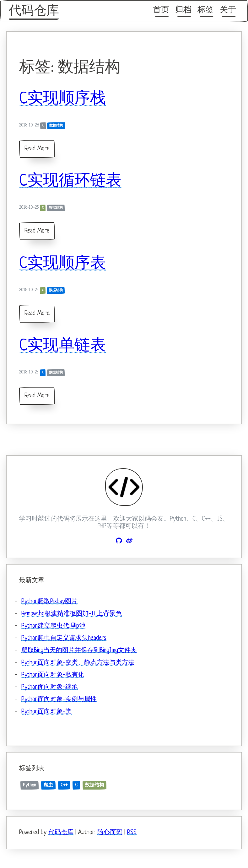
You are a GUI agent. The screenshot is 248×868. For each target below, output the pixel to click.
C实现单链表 (62, 346)
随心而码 (110, 833)
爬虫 (48, 785)
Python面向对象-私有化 (53, 675)
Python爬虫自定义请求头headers (64, 638)
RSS (132, 833)
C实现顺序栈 (62, 99)
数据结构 (56, 126)
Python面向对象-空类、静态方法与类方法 (78, 663)
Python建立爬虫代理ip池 (53, 626)
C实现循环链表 (70, 181)
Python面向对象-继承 (50, 687)
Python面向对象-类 (46, 712)
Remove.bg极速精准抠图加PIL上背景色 (72, 614)
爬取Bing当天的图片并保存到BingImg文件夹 (79, 651)
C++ (64, 785)
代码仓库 (34, 11)
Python (30, 785)
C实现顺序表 (62, 264)
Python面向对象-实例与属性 (59, 700)
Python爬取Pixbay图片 (49, 602)
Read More (37, 149)
